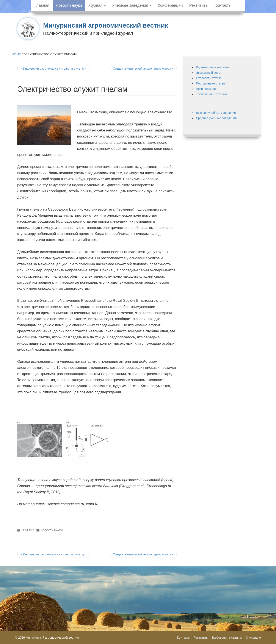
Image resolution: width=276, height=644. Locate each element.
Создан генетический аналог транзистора (143, 69)
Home (16, 54)
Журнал (97, 5)
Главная (42, 5)
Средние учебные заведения (216, 118)
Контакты (223, 5)
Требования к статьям (211, 94)
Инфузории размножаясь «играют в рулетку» (53, 69)
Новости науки (69, 5)
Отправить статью (209, 78)
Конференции (170, 5)
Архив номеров (207, 89)
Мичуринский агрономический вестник (106, 25)
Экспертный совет (209, 73)
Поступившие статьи (210, 83)
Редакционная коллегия (213, 67)
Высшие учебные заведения (216, 113)
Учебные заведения (132, 5)
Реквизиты (199, 5)
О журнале (253, 638)
